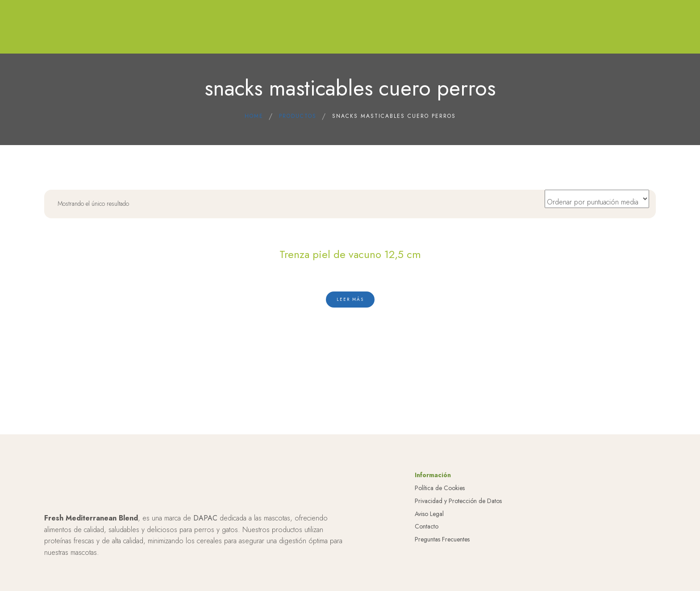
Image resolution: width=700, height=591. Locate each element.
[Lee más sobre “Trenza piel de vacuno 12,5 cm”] (350, 300)
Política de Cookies (440, 488)
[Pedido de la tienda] (597, 199)
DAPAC (205, 518)
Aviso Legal (429, 514)
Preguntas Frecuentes (442, 539)
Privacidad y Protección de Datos (458, 501)
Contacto (427, 526)
